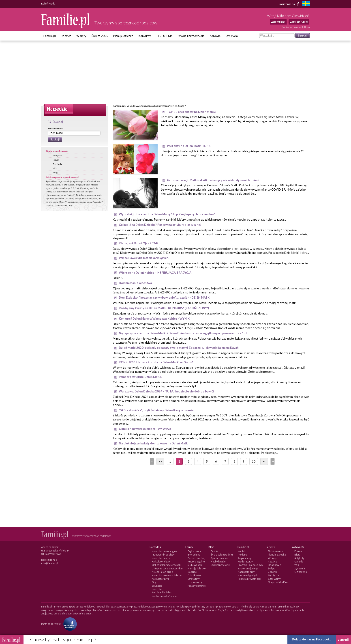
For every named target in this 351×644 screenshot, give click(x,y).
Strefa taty (194, 579)
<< (152, 461)
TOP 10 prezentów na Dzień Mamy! (192, 112)
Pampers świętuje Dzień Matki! (141, 377)
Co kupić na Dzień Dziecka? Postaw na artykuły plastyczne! (160, 225)
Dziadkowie (194, 575)
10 (254, 461)
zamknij (343, 640)
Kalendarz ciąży (161, 558)
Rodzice (66, 36)
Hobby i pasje (218, 561)
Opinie (215, 551)
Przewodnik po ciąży (163, 555)
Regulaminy (245, 558)
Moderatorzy (245, 561)
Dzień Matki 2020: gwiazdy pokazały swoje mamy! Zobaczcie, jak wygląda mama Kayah (179, 348)
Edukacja (157, 586)
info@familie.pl (50, 563)
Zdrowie (215, 36)
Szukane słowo (55, 128)
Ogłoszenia (194, 551)
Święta (272, 568)
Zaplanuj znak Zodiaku (165, 596)
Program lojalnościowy (250, 565)
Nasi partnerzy (246, 572)
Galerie (299, 561)
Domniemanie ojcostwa (135, 283)
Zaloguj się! (278, 22)
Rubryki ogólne (196, 561)
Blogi (55, 172)
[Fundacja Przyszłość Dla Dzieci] (69, 624)
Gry (154, 582)
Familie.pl (50, 36)
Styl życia (232, 36)
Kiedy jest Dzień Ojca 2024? (139, 243)
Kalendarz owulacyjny (164, 551)
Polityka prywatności (249, 579)
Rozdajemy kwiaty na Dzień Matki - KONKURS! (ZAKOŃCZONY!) (164, 308)
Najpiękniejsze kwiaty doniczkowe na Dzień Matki (154, 443)
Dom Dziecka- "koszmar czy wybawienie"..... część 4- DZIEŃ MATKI (165, 297)
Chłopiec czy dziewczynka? (167, 568)
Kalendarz (158, 589)
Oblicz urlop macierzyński (166, 565)
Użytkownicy (195, 582)
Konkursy (145, 36)
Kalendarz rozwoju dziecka (167, 575)
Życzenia (300, 568)
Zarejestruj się (299, 22)
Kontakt (242, 551)
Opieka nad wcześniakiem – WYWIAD (145, 429)
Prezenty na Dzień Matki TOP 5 (189, 146)
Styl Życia (273, 575)
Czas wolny (274, 579)
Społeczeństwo (219, 558)
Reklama (243, 555)
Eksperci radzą (196, 558)
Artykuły (57, 164)
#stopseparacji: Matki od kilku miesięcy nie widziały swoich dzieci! (214, 180)
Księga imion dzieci (163, 572)
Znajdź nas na (290, 4)
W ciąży (81, 36)
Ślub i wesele (195, 565)
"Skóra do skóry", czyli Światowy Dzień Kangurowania (156, 410)
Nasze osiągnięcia (248, 575)
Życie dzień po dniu (222, 555)
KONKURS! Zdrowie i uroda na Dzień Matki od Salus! (156, 362)
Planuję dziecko (123, 36)
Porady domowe (197, 586)
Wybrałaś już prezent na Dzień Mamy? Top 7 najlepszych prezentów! (167, 214)
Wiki (55, 168)
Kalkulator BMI (160, 579)
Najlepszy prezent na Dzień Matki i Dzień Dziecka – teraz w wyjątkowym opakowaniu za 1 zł (183, 333)
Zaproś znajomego (248, 568)
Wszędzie (57, 155)
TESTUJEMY (164, 36)
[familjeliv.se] (306, 4)
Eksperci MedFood (279, 582)
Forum (56, 160)
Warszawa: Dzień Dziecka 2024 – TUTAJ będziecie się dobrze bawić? (167, 391)
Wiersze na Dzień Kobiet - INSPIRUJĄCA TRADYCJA (155, 273)
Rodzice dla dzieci (162, 592)
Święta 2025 (100, 36)
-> (264, 461)
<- (160, 461)
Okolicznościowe (220, 565)
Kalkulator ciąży (161, 561)
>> (272, 461)
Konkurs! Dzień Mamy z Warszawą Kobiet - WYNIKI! (155, 319)
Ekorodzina (194, 555)
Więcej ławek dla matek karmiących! (144, 258)
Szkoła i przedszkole (191, 36)
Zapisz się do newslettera (296, 27)
